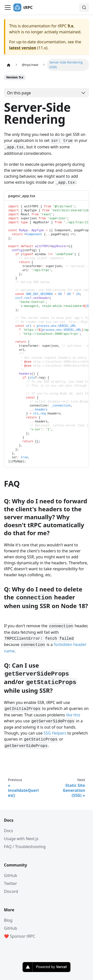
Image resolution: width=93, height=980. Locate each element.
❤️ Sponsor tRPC (20, 936)
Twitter (10, 883)
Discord (11, 891)
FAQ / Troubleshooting (25, 847)
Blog (8, 920)
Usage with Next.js (21, 839)
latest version (23, 48)
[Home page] (9, 65)
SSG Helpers (55, 733)
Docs (9, 831)
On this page (19, 93)
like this (73, 715)
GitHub (11, 875)
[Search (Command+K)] (84, 7)
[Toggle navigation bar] (8, 7)
